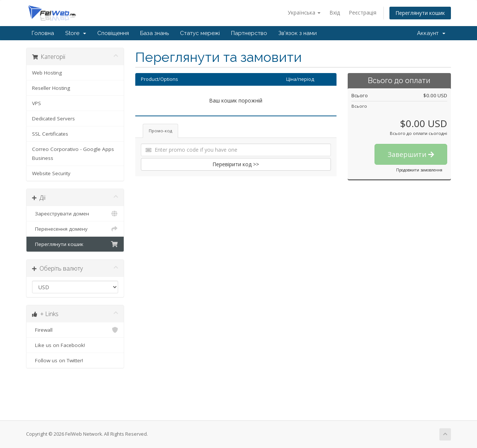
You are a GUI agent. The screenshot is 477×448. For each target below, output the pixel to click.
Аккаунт (431, 33)
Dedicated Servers (53, 119)
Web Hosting (47, 73)
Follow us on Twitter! (75, 360)
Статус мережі (200, 33)
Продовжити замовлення (419, 170)
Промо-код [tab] (160, 131)
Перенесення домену (75, 229)
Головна (43, 33)
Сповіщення (113, 33)
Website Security (51, 173)
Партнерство (249, 33)
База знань (154, 33)
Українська (304, 12)
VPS (37, 103)
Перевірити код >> (236, 164)
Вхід (335, 12)
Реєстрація (363, 12)
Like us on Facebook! (75, 345)
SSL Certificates (50, 134)
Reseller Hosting (51, 88)
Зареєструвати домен (75, 214)
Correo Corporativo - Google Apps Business (73, 154)
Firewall (75, 330)
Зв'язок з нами (298, 33)
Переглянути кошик (420, 13)
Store (76, 33)
